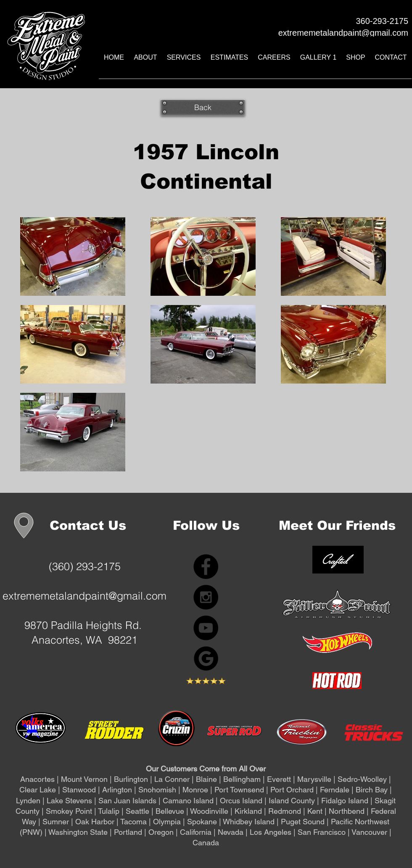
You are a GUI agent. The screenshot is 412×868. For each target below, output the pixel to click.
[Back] (203, 108)
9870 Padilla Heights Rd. (85, 625)
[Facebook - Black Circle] (206, 567)
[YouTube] (206, 628)
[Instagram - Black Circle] (206, 597)
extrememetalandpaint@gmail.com (85, 596)
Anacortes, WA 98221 (85, 640)
